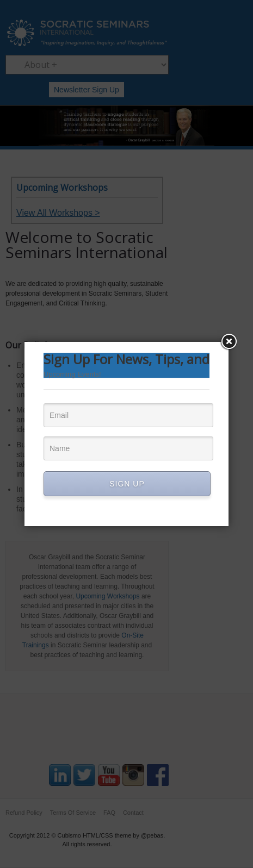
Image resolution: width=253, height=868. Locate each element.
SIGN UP (127, 484)
